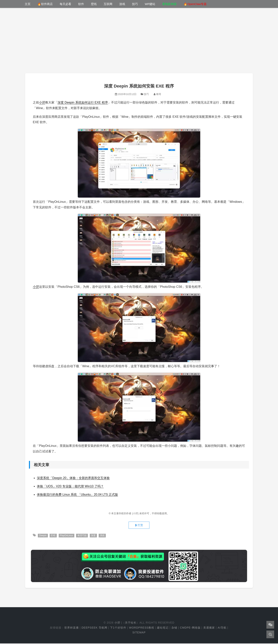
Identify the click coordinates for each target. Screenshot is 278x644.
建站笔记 (163, 628)
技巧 (135, 4)
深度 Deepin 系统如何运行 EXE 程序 (83, 102)
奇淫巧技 (83, 536)
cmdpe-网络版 (190, 628)
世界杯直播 (72, 628)
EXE (53, 536)
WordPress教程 (142, 628)
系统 (103, 536)
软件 (81, 4)
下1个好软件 (118, 628)
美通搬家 (209, 628)
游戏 (122, 4)
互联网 (108, 4)
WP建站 (150, 4)
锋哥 (159, 94)
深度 (94, 536)
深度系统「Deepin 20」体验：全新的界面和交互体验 (73, 478)
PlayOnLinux (67, 536)
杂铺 (174, 628)
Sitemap (139, 633)
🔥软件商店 (45, 4)
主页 (28, 4)
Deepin (43, 536)
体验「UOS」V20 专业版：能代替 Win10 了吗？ (70, 486)
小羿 (42, 102)
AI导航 (222, 628)
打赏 (139, 526)
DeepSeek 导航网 (94, 628)
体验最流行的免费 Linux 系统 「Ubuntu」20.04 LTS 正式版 (77, 495)
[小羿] (136, 513)
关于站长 (131, 623)
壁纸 (94, 4)
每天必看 (65, 4)
